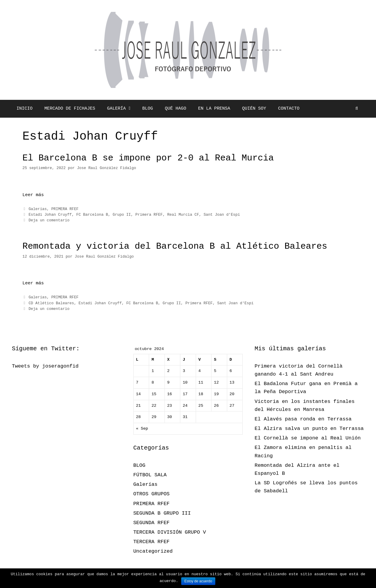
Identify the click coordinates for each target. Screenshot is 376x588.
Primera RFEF (149, 215)
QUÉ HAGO (176, 109)
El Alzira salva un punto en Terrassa (309, 429)
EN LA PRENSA (214, 109)
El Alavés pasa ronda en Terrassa (303, 419)
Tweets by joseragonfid (45, 366)
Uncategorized (153, 551)
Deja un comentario (49, 220)
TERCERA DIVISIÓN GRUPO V (170, 532)
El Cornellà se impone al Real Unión (308, 438)
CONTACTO (289, 109)
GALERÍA (122, 109)
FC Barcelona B (92, 215)
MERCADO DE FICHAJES (70, 109)
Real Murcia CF (183, 215)
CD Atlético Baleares (51, 303)
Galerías (38, 209)
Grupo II (122, 215)
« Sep (142, 429)
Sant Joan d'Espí (222, 215)
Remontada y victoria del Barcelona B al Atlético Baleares (175, 246)
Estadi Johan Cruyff (50, 215)
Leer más (33, 195)
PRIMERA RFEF (65, 209)
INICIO (25, 109)
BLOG (148, 109)
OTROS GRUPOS (151, 494)
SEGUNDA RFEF (151, 523)
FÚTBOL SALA (150, 475)
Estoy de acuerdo (198, 581)
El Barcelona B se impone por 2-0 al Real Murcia (148, 158)
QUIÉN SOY (254, 109)
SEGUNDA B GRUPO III (162, 513)
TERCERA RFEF (151, 542)
